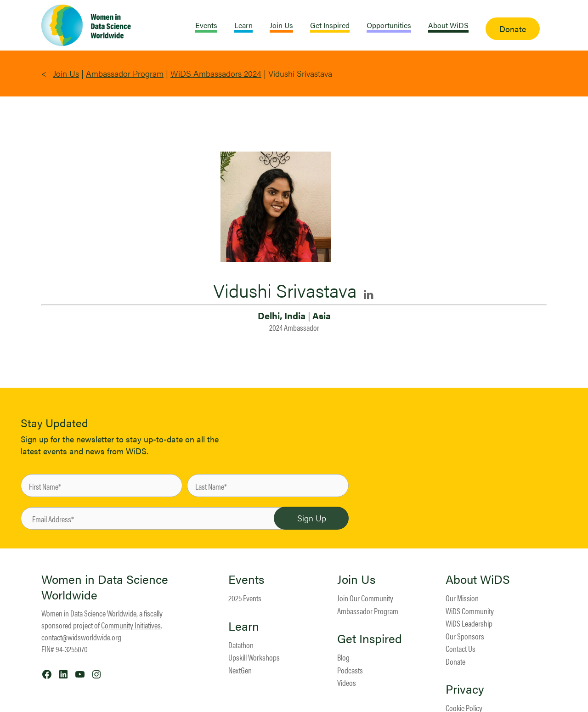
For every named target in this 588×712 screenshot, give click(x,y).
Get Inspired (370, 639)
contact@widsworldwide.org (81, 637)
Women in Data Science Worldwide (105, 587)
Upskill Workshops (254, 657)
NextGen (240, 670)
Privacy (465, 689)
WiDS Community (470, 611)
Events (246, 579)
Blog (343, 657)
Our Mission (462, 598)
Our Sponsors (465, 636)
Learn (244, 626)
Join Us (66, 73)
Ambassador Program (125, 73)
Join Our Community (365, 598)
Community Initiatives (131, 625)
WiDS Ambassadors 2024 (216, 73)
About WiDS (478, 579)
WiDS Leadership (469, 623)
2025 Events (245, 598)
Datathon (241, 645)
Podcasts (350, 670)
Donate (455, 661)
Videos (347, 682)
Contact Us (461, 648)
